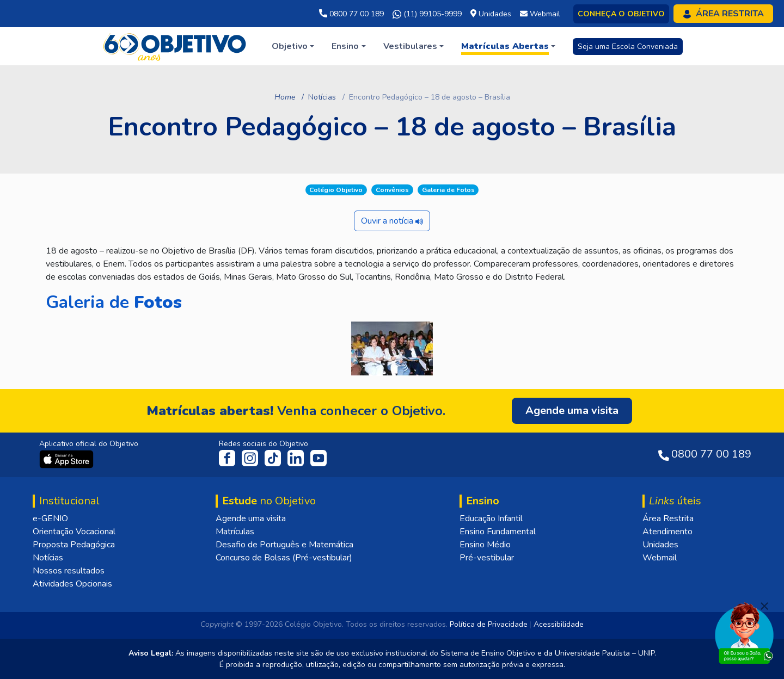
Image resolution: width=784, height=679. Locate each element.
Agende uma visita (251, 518)
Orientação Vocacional (74, 532)
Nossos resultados (69, 571)
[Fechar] (764, 606)
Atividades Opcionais (72, 584)
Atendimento (667, 532)
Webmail (660, 558)
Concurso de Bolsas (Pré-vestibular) (284, 558)
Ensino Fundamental (498, 532)
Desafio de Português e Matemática (284, 545)
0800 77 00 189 (351, 14)
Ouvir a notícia (392, 221)
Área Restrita (668, 518)
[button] (293, 46)
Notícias (322, 97)
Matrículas (235, 532)
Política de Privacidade (489, 624)
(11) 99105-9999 (427, 14)
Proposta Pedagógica (74, 545)
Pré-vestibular (487, 558)
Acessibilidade (559, 624)
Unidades (660, 545)
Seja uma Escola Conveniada (628, 47)
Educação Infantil (491, 518)
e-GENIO (50, 518)
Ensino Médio (485, 545)
